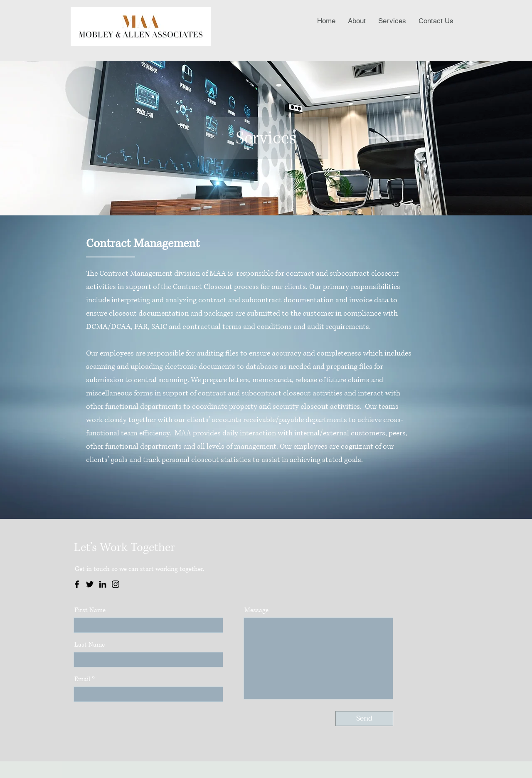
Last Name (90, 645)
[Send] (364, 719)
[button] (392, 21)
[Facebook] (77, 584)
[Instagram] (116, 584)
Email (82, 679)
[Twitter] (90, 584)
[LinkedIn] (103, 584)
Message (256, 610)
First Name (90, 610)
